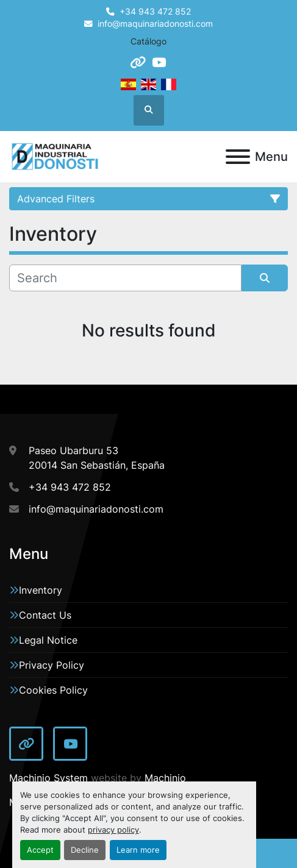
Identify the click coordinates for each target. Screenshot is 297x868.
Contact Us (45, 615)
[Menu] (238, 157)
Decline (85, 850)
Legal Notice (48, 640)
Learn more (138, 850)
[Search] (125, 278)
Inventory (41, 590)
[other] (138, 62)
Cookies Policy (53, 690)
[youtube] (159, 62)
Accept (40, 850)
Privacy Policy (52, 665)
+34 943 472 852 (155, 12)
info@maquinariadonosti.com (155, 24)
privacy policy (113, 830)
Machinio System (48, 778)
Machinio (165, 778)
